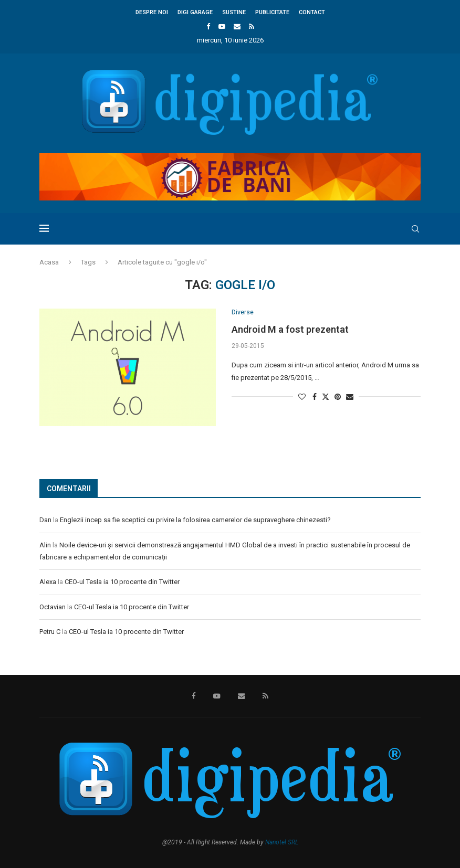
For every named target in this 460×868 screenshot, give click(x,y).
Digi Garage (195, 12)
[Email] (237, 27)
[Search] (415, 229)
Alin (45, 545)
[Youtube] (222, 27)
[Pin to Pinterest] (338, 397)
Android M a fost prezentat (290, 330)
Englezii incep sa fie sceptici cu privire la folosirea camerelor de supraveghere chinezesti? (195, 520)
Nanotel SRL (282, 842)
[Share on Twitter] (326, 397)
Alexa (48, 582)
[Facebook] (208, 27)
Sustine (234, 12)
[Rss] (252, 27)
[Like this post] (302, 397)
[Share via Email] (350, 397)
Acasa (49, 262)
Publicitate (272, 12)
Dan (45, 520)
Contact (312, 12)
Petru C (50, 632)
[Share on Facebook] (315, 397)
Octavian (53, 607)
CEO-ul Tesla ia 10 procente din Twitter (122, 582)
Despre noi (152, 12)
